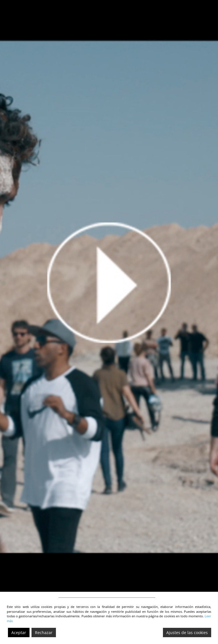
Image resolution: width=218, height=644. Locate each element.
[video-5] (109, 296)
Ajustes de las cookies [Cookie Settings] (187, 632)
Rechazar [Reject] (44, 632)
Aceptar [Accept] (19, 632)
